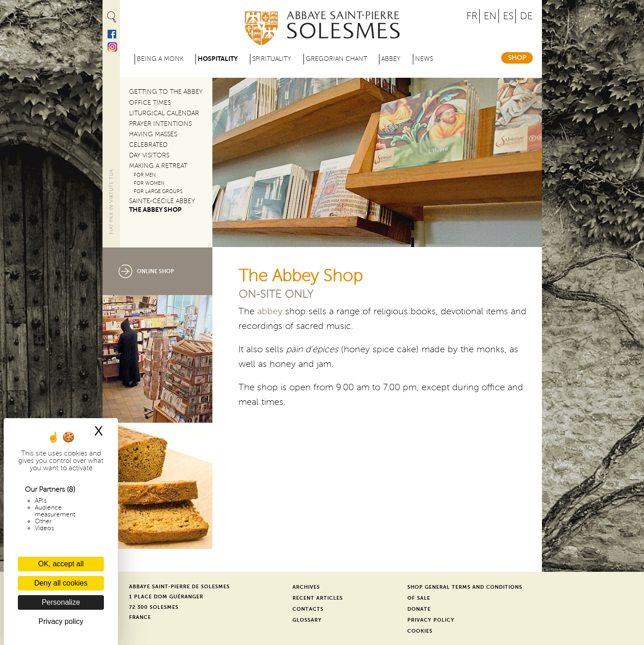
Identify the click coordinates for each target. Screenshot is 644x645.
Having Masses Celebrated (153, 140)
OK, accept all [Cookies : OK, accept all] (61, 564)
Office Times (150, 103)
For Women (149, 183)
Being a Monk (160, 59)
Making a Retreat (158, 166)
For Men (145, 175)
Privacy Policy (431, 620)
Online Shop (155, 271)
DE (526, 16)
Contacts (308, 609)
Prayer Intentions (160, 124)
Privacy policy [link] (61, 621)
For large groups (158, 191)
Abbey (391, 59)
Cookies (420, 631)
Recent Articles (318, 598)
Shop (517, 58)
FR (472, 16)
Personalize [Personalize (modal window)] (61, 602)
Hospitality (218, 59)
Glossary (307, 620)
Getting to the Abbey (166, 92)
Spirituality (272, 59)
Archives (306, 587)
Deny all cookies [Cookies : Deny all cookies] (61, 583)
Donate (419, 609)
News (424, 59)
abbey (270, 312)
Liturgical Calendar (164, 113)
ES (508, 16)
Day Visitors (149, 155)
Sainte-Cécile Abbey (162, 201)
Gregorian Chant (336, 59)
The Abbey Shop (155, 210)
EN (490, 16)
